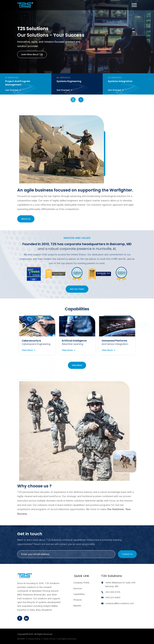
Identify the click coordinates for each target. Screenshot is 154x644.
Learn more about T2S (32, 54)
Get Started (14, 90)
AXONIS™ (21, 639)
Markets (77, 605)
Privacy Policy (34, 639)
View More (29, 351)
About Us (26, 219)
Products (77, 599)
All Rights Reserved (67, 639)
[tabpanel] (26, 84)
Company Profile (81, 582)
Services (77, 588)
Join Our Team (77, 290)
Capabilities (79, 594)
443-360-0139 (113, 592)
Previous (73, 100)
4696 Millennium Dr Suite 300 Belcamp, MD (121, 584)
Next (81, 100)
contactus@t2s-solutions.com (120, 603)
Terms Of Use (49, 639)
